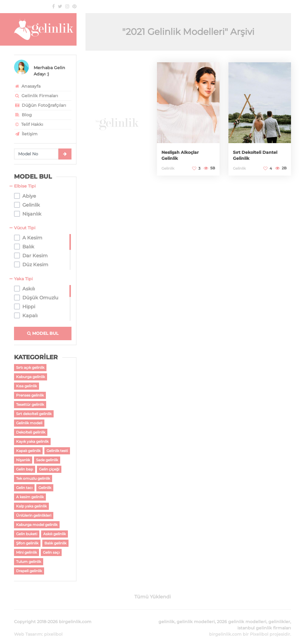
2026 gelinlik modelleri (242, 614)
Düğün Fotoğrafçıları (40, 105)
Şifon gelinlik (27, 543)
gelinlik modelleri (196, 614)
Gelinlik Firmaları (36, 96)
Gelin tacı (24, 488)
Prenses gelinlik (30, 395)
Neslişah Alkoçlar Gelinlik (186, 155)
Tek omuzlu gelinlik (33, 478)
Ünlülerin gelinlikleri (34, 515)
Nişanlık (23, 460)
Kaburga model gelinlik (37, 525)
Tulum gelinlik (29, 562)
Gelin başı (25, 469)
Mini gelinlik (27, 552)
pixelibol (53, 627)
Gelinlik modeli (29, 423)
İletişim (26, 134)
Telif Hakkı (29, 124)
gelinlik (166, 614)
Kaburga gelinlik (31, 377)
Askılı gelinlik (55, 534)
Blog (23, 115)
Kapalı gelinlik (28, 451)
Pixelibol (259, 627)
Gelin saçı (51, 552)
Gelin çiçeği (49, 469)
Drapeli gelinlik (29, 571)
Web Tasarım (28, 627)
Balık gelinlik (55, 543)
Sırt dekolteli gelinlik (34, 414)
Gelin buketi (27, 534)
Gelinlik (45, 488)
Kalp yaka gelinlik (31, 506)
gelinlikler (279, 614)
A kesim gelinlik (30, 497)
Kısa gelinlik (27, 386)
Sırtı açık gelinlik (30, 367)
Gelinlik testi (57, 451)
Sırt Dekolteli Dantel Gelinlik (253, 155)
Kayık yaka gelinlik (32, 441)
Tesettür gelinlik (30, 404)
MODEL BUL (43, 333)
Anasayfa (27, 86)
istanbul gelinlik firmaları (264, 621)
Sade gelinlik (47, 460)
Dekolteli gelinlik (31, 432)
